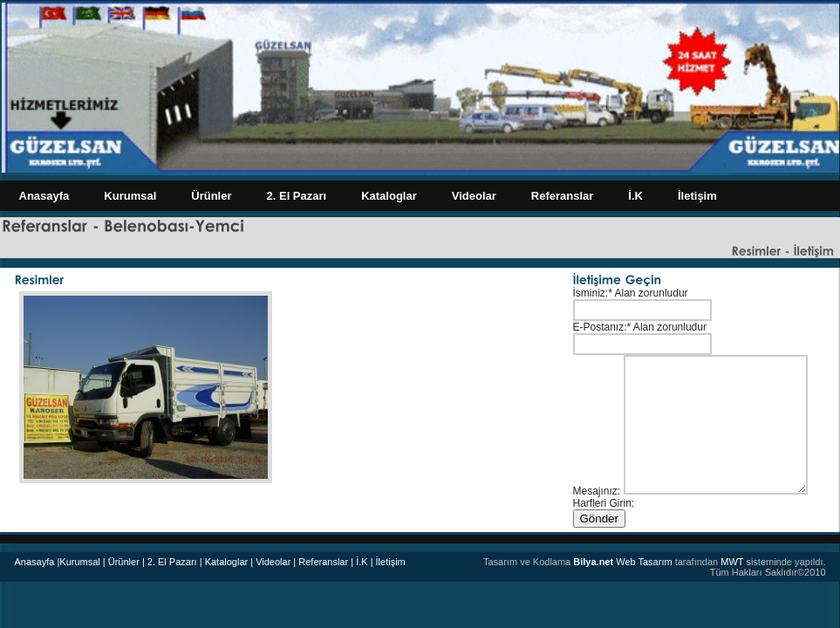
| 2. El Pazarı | (172, 562)
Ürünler (211, 196)
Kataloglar (389, 196)
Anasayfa (44, 196)
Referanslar (563, 196)
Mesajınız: (597, 491)
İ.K (635, 196)
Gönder (599, 519)
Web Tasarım (622, 562)
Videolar (474, 196)
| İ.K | (362, 562)
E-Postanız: (600, 327)
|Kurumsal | (81, 562)
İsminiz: (591, 293)
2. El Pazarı (297, 196)
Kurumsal (130, 196)
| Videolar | (273, 562)
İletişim (697, 196)
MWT (732, 562)
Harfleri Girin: (604, 503)
